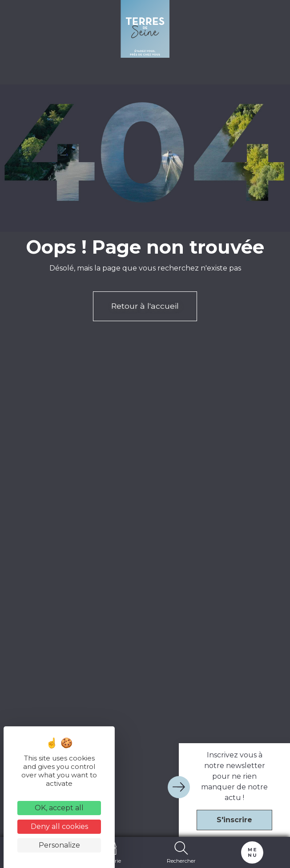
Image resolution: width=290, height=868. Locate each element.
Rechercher (181, 852)
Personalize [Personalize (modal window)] (59, 845)
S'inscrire (234, 820)
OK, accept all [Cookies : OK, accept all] (59, 808)
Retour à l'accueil (145, 306)
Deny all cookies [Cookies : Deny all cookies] (59, 826)
